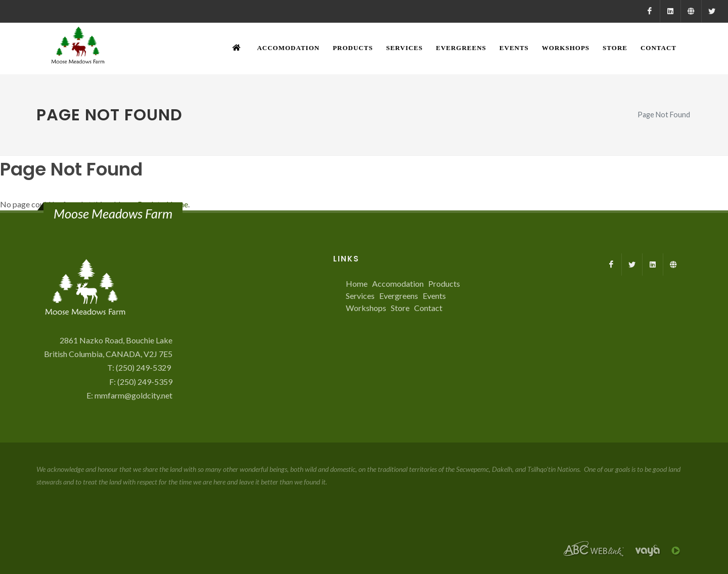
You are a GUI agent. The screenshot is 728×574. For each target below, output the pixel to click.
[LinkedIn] (670, 11)
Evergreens (399, 296)
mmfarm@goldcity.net (133, 395)
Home (357, 283)
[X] (712, 11)
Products (444, 283)
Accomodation (398, 283)
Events (434, 296)
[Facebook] (650, 11)
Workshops (366, 308)
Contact (428, 308)
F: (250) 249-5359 (141, 382)
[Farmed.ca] (691, 11)
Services (360, 296)
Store (400, 308)
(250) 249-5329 (144, 367)
